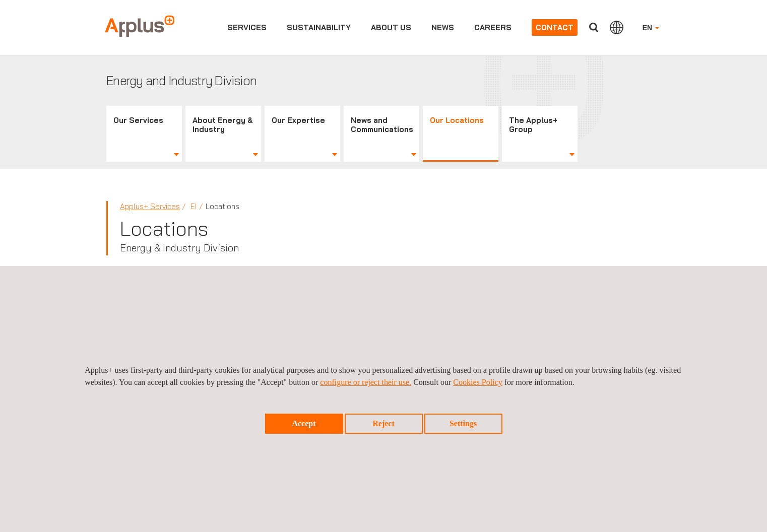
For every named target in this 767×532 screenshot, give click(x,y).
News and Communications (382, 125)
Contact (555, 27)
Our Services (138, 120)
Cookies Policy (477, 382)
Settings (463, 423)
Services (247, 27)
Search (594, 27)
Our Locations (457, 120)
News (443, 27)
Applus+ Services (150, 206)
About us (391, 27)
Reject (383, 423)
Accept (304, 423)
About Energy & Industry (223, 125)
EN (651, 28)
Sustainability (319, 27)
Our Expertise (298, 120)
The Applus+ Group (533, 125)
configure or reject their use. (366, 382)
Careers (493, 27)
